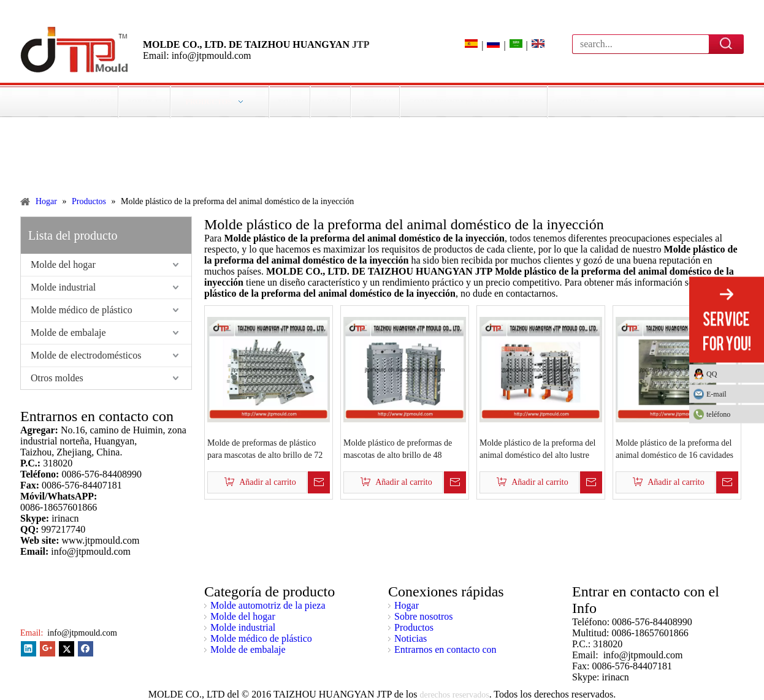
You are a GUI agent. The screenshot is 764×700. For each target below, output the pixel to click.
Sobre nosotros (424, 616)
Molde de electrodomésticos (86, 355)
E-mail (716, 394)
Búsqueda (727, 44)
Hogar (407, 605)
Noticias (411, 638)
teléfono (732, 414)
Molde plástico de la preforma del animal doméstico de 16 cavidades (674, 449)
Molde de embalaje (68, 333)
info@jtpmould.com (81, 633)
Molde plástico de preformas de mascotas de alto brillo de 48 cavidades (398, 450)
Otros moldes (57, 378)
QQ (712, 374)
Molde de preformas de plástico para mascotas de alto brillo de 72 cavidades (265, 450)
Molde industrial (63, 287)
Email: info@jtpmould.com (197, 55)
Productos (414, 627)
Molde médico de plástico (82, 310)
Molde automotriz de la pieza (268, 605)
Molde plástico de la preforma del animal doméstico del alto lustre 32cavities (537, 450)
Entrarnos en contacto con (445, 649)
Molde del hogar (63, 264)
